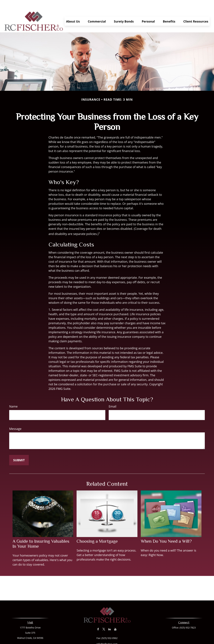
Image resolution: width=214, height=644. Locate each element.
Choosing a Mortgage (97, 531)
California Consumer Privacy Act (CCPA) (118, 640)
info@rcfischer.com (107, 634)
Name (13, 396)
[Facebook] (98, 619)
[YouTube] (115, 619)
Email (113, 396)
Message (15, 419)
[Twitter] (104, 619)
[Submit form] (19, 450)
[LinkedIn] (110, 619)
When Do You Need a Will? (166, 531)
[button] (73, 11)
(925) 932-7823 (188, 618)
